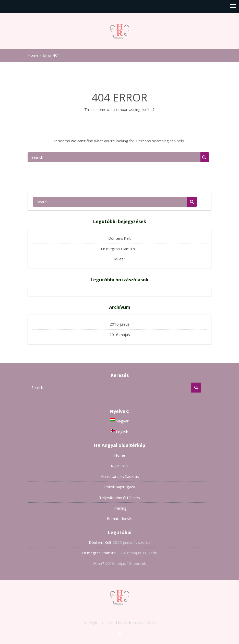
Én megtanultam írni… (120, 249)
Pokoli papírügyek (120, 487)
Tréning (120, 508)
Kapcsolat (119, 466)
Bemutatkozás (119, 519)
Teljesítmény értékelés (119, 498)
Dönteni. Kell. (120, 238)
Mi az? (120, 259)
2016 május (120, 335)
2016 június (120, 324)
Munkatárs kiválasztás (120, 476)
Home (33, 55)
